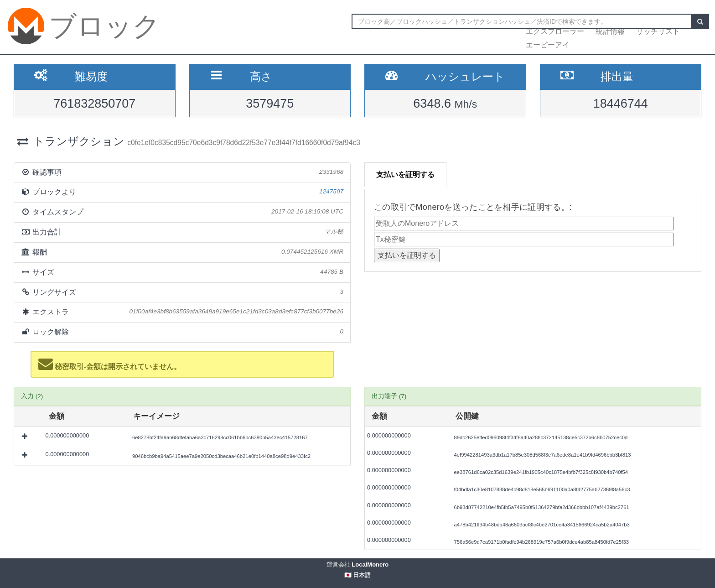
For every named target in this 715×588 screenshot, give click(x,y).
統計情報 (610, 31)
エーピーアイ (548, 45)
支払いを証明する (405, 174)
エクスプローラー (555, 31)
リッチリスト (658, 31)
